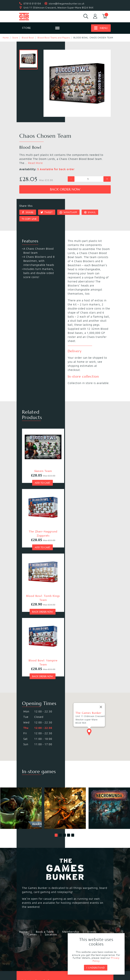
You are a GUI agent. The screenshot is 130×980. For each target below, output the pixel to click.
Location (51, 809)
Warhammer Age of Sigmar (40, 878)
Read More (35, 163)
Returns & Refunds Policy (44, 948)
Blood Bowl (28, 38)
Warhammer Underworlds (39, 882)
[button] (56, 710)
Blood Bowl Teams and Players (54, 38)
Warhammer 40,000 (35, 870)
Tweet (47, 212)
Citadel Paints (76, 917)
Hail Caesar (29, 894)
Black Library (30, 917)
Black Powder (76, 894)
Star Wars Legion (33, 903)
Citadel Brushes (32, 921)
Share (28, 212)
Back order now (65, 189)
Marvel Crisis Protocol (82, 899)
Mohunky (52, 965)
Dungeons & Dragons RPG (39, 899)
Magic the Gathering (35, 890)
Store (15, 38)
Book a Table (45, 807)
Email (90, 212)
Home (6, 38)
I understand (96, 968)
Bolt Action (75, 890)
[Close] (101, 573)
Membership (71, 807)
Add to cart (42, 487)
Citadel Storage (32, 925)
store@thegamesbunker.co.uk (67, 4)
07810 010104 (32, 4)
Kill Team (73, 870)
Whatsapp (68, 212)
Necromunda (30, 874)
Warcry (72, 878)
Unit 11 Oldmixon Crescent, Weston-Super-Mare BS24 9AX (59, 8)
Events (92, 807)
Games (32, 809)
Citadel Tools (76, 921)
